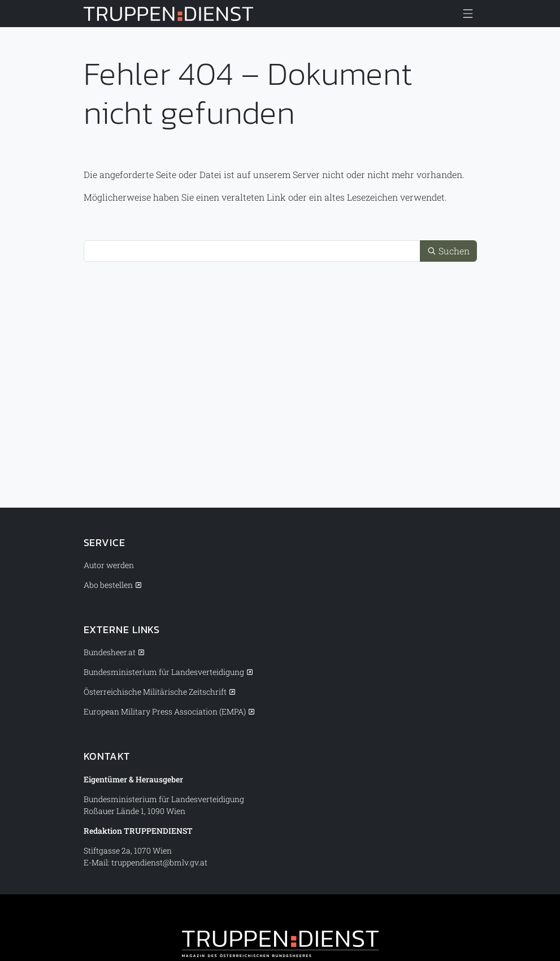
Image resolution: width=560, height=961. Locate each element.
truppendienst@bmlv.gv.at (159, 862)
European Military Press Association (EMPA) (165, 711)
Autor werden (109, 565)
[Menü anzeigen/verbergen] (468, 14)
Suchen (448, 251)
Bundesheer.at (110, 652)
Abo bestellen (108, 585)
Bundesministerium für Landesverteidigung (164, 672)
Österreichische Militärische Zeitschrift (155, 692)
